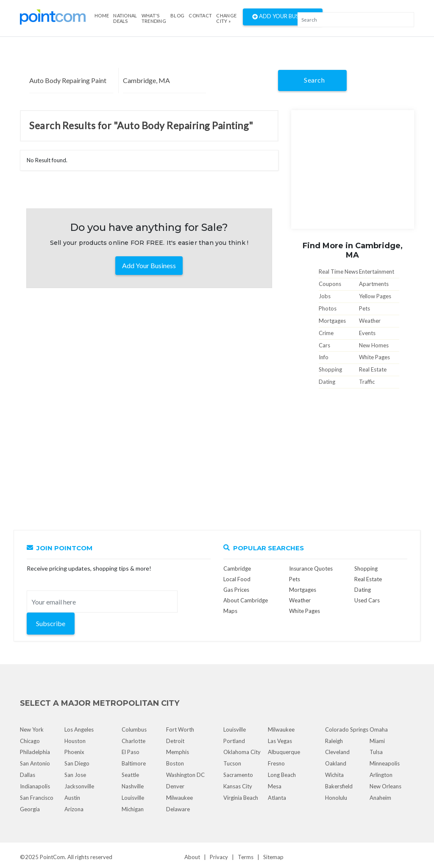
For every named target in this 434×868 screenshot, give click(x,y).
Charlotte (134, 741)
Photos (328, 308)
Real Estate (373, 369)
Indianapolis (35, 786)
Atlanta (277, 798)
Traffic (367, 382)
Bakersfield (339, 786)
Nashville (133, 786)
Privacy (219, 857)
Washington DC (185, 775)
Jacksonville (79, 786)
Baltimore (134, 763)
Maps (230, 611)
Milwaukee (179, 798)
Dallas (28, 775)
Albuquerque (284, 752)
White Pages (374, 357)
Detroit (175, 741)
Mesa (275, 786)
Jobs (325, 296)
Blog (177, 15)
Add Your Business (283, 17)
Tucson (232, 763)
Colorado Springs (347, 729)
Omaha (379, 729)
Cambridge (237, 568)
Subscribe (51, 623)
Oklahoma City (242, 752)
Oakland (336, 763)
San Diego (77, 763)
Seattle (130, 775)
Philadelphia (35, 752)
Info (324, 357)
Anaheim (380, 798)
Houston (75, 741)
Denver (175, 786)
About (192, 857)
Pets (364, 308)
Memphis (178, 752)
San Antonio (35, 763)
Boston (175, 763)
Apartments (374, 284)
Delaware (178, 809)
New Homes (374, 345)
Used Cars (367, 600)
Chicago (30, 741)
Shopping (330, 369)
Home (102, 15)
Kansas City (238, 786)
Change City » (226, 18)
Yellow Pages (375, 296)
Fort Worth (180, 729)
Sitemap (273, 857)
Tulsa (376, 752)
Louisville (133, 798)
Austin (72, 798)
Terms (246, 857)
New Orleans (385, 786)
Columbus (134, 729)
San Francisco (37, 798)
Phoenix (74, 752)
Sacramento (238, 775)
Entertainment (377, 272)
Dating (327, 382)
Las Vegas (280, 741)
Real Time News (338, 272)
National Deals (125, 18)
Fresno (276, 763)
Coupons (330, 284)
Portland (234, 741)
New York (32, 729)
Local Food (237, 579)
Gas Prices (236, 590)
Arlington (381, 775)
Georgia (30, 809)
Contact (200, 15)
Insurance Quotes (311, 568)
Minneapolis (385, 763)
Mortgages (332, 321)
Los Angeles (79, 729)
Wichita (334, 775)
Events (367, 333)
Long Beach (282, 775)
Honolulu (336, 798)
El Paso (131, 752)
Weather (370, 321)
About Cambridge (246, 600)
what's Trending (154, 18)
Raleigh (334, 741)
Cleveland (337, 752)
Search (314, 80)
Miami (377, 741)
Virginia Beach (241, 798)
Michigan (133, 809)
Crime (326, 333)
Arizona (74, 809)
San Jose (75, 775)
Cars (324, 345)
